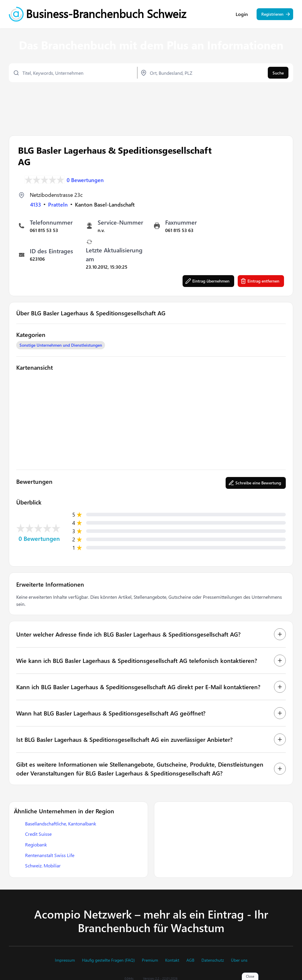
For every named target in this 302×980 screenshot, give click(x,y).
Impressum (65, 960)
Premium (150, 960)
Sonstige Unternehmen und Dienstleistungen (61, 344)
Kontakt (172, 960)
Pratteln (58, 204)
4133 (36, 204)
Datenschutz (213, 960)
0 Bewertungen (85, 179)
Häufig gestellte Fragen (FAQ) (108, 960)
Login (242, 15)
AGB (190, 960)
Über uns (239, 960)
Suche (278, 73)
